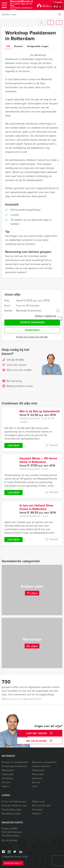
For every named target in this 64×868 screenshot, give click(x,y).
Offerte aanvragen (32, 322)
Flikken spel (38, 802)
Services (6, 782)
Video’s (6, 786)
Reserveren (32, 330)
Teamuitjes (37, 810)
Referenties (38, 774)
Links (35, 786)
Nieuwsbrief (8, 770)
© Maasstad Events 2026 (15, 857)
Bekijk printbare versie (17, 386)
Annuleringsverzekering (14, 766)
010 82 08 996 (15, 360)
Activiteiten (7, 778)
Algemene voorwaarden (44, 762)
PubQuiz (36, 814)
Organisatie (8, 774)
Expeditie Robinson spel (14, 806)
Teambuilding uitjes (12, 810)
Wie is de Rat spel (41, 806)
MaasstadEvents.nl (22, 5)
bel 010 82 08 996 (40, 741)
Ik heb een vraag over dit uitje (32, 337)
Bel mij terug (12, 381)
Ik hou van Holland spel (14, 802)
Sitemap (36, 782)
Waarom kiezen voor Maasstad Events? (22, 699)
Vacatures (37, 778)
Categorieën (38, 770)
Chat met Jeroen (14, 365)
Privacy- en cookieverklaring (16, 762)
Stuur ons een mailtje (17, 370)
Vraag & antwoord (41, 766)
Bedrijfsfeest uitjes (11, 814)
